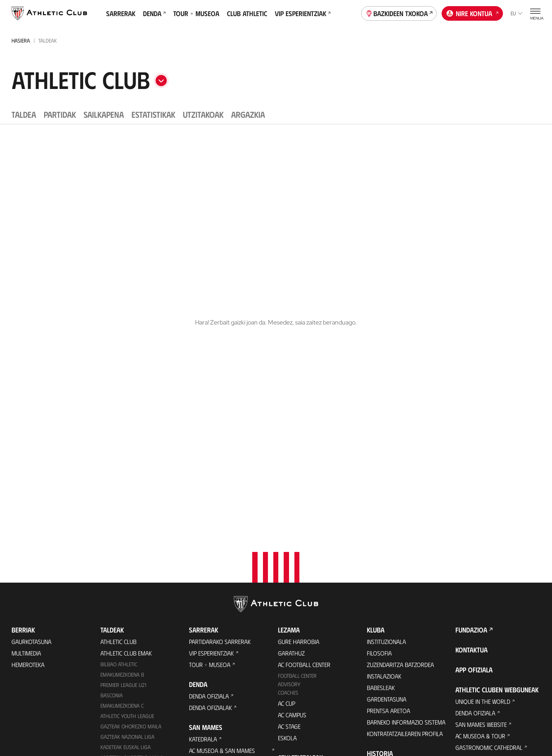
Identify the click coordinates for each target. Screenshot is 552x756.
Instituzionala (386, 401)
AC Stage (289, 486)
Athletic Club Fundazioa (488, 519)
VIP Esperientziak (303, 13)
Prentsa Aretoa (389, 470)
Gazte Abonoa (298, 541)
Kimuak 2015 (115, 600)
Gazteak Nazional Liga (127, 497)
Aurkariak (381, 559)
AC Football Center (304, 424)
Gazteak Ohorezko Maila (131, 486)
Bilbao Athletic (119, 424)
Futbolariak (384, 548)
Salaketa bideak (407, 718)
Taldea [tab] (24, 114)
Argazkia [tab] (248, 114)
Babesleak (381, 447)
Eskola (287, 498)
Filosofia (379, 413)
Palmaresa (382, 536)
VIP (282, 575)
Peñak (286, 564)
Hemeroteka (28, 424)
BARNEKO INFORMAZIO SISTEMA (406, 482)
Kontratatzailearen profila (405, 493)
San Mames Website (481, 484)
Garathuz (291, 413)
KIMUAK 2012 (115, 579)
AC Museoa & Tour (480, 496)
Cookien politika (195, 718)
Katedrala (203, 499)
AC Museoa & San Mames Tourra (222, 514)
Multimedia (26, 413)
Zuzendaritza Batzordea (400, 424)
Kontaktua (472, 410)
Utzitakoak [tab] (203, 114)
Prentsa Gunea (144, 718)
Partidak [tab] (60, 114)
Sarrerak (121, 13)
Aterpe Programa (391, 637)
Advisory (289, 444)
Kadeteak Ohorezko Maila (132, 517)
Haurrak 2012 (117, 538)
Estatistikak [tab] (153, 114)
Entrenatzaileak (389, 594)
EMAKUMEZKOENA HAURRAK (131, 569)
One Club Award (389, 625)
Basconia (112, 455)
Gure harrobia (299, 401)
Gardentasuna (387, 459)
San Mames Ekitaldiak (218, 541)
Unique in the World (483, 461)
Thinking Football (480, 530)
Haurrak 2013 (117, 559)
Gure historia (386, 525)
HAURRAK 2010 (117, 548)
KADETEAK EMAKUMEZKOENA (131, 528)
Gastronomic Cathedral (223, 553)
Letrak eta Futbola (481, 542)
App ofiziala (474, 430)
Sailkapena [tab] (104, 114)
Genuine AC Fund (122, 610)
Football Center (297, 436)
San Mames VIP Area (216, 530)
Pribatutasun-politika (253, 718)
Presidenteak (384, 582)
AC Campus (292, 475)
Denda (154, 13)
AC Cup (287, 463)
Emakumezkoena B (122, 434)
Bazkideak (291, 529)
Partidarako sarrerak (220, 401)
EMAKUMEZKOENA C (122, 465)
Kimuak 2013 (115, 589)
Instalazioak (384, 436)
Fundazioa (471, 390)
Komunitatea (295, 587)
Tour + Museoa (196, 13)
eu (517, 13)
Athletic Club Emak (126, 413)
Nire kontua (472, 13)
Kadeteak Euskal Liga (126, 507)
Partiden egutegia (125, 622)
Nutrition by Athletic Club (491, 611)
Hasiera (21, 40)
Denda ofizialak (210, 467)
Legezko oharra (310, 718)
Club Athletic (247, 13)
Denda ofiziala (209, 456)
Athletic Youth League (127, 476)
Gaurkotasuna (31, 401)
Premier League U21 (123, 445)
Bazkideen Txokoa (399, 13)
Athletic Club (118, 401)
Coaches (288, 452)
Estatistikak (383, 571)
